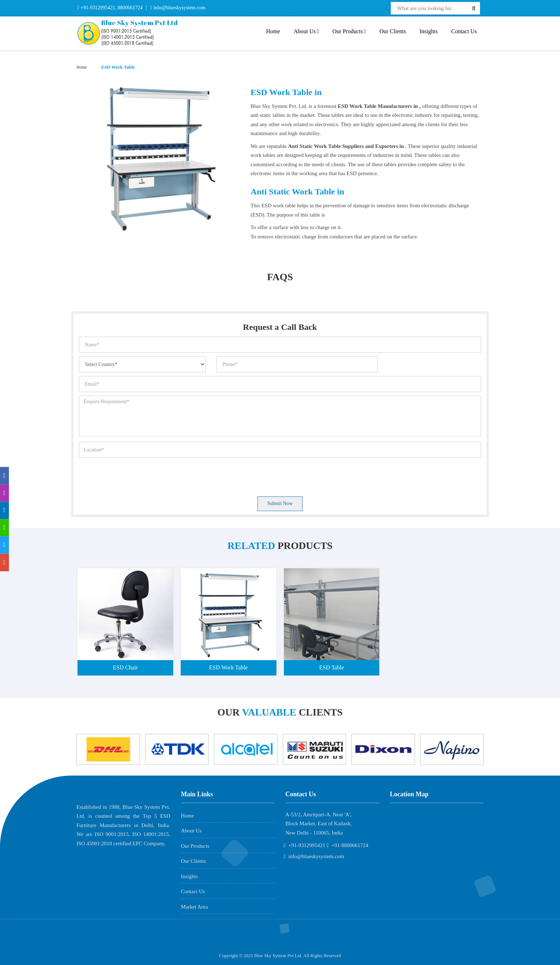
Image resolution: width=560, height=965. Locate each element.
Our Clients (393, 31)
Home (273, 31)
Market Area (194, 907)
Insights (429, 31)
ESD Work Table (117, 67)
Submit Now (280, 503)
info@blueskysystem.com (179, 8)
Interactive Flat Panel (282, 8)
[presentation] (133, 475)
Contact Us (464, 31)
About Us (306, 31)
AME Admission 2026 (110, 940)
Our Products (349, 31)
